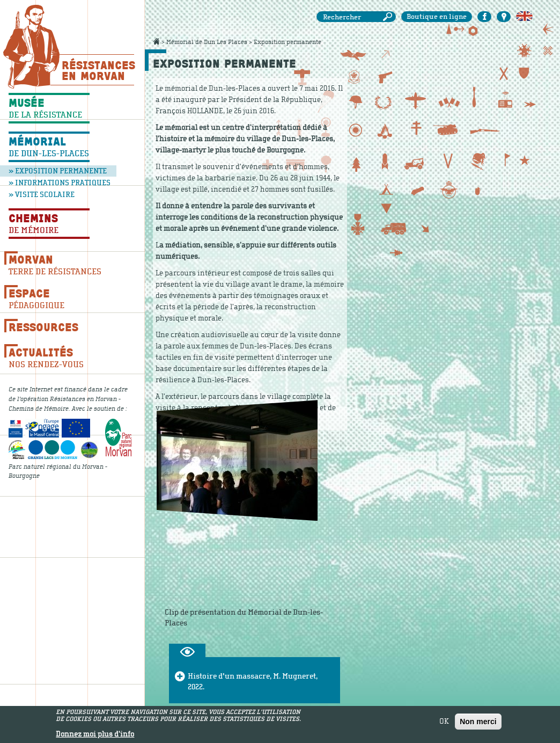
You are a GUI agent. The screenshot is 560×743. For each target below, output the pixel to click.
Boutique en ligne (437, 17)
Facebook (484, 17)
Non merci (478, 722)
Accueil (156, 41)
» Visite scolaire (42, 195)
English (524, 17)
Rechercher (389, 17)
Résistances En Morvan (98, 70)
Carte (504, 17)
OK (444, 722)
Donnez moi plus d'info (95, 734)
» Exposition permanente (58, 171)
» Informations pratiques (51, 183)
